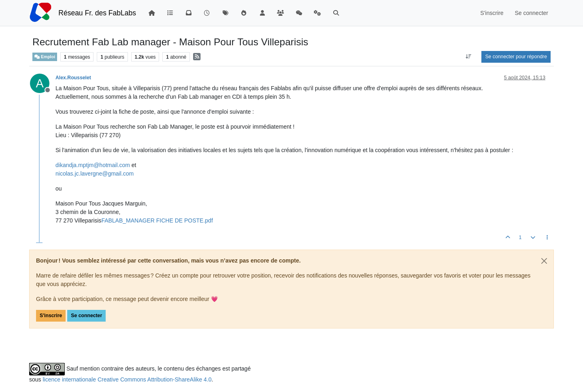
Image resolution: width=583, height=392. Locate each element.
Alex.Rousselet (73, 78)
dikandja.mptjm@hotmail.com (93, 165)
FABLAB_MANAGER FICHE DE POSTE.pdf (157, 220)
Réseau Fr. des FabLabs (97, 13)
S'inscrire (51, 316)
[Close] (544, 261)
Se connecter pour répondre (516, 57)
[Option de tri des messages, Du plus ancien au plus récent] (468, 57)
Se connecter (86, 316)
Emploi (45, 57)
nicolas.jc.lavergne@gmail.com (95, 174)
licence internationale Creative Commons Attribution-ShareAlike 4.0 (127, 379)
